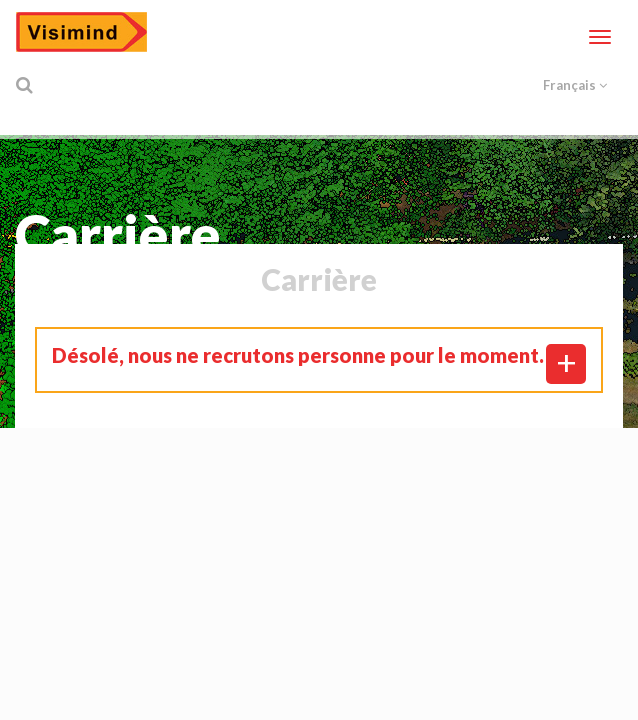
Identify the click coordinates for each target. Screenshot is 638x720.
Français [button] (575, 85)
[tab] (319, 355)
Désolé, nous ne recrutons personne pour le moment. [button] (298, 355)
